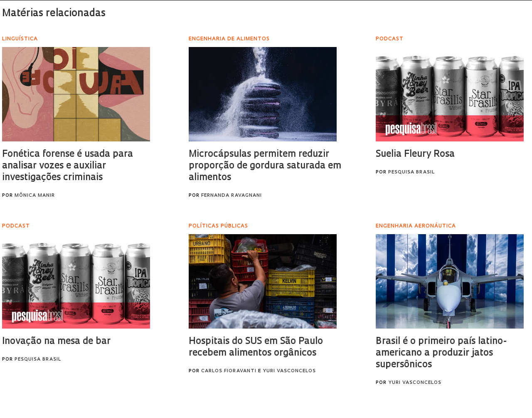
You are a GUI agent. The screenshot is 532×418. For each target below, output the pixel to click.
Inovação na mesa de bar (56, 342)
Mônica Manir (35, 196)
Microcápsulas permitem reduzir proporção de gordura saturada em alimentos (265, 166)
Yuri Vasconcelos (289, 371)
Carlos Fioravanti (229, 371)
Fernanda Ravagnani (232, 196)
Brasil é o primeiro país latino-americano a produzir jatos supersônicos (441, 353)
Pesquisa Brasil (411, 172)
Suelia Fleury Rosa (415, 155)
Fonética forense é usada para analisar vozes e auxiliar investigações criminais (68, 166)
